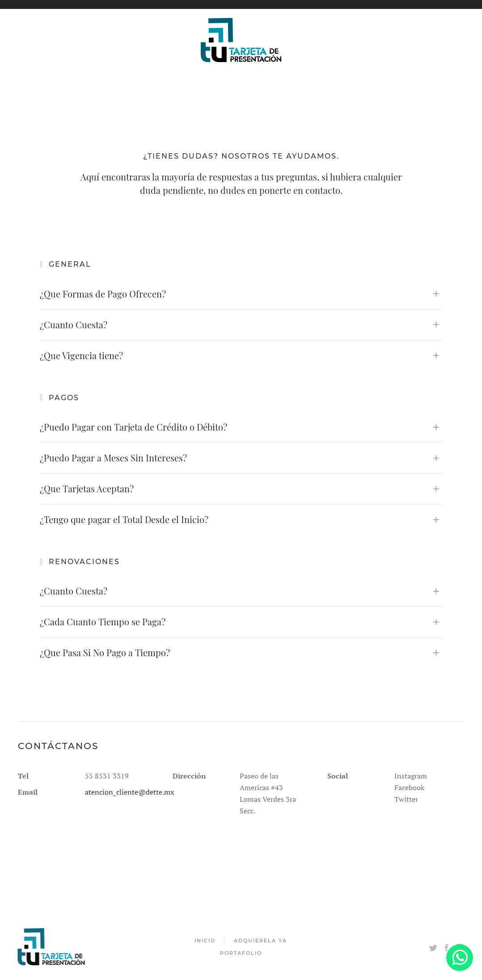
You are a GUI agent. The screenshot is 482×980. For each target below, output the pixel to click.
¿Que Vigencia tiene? (81, 355)
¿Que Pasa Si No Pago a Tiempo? (105, 652)
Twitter (406, 799)
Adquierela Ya (260, 941)
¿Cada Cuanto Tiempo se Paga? (103, 622)
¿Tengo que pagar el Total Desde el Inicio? (124, 519)
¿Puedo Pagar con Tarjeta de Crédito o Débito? (133, 427)
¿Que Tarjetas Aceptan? (87, 488)
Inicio (205, 941)
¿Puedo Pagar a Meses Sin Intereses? (113, 458)
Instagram (411, 776)
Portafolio (241, 954)
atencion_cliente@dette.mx (129, 792)
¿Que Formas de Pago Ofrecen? (103, 294)
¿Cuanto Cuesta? (74, 325)
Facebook (409, 787)
